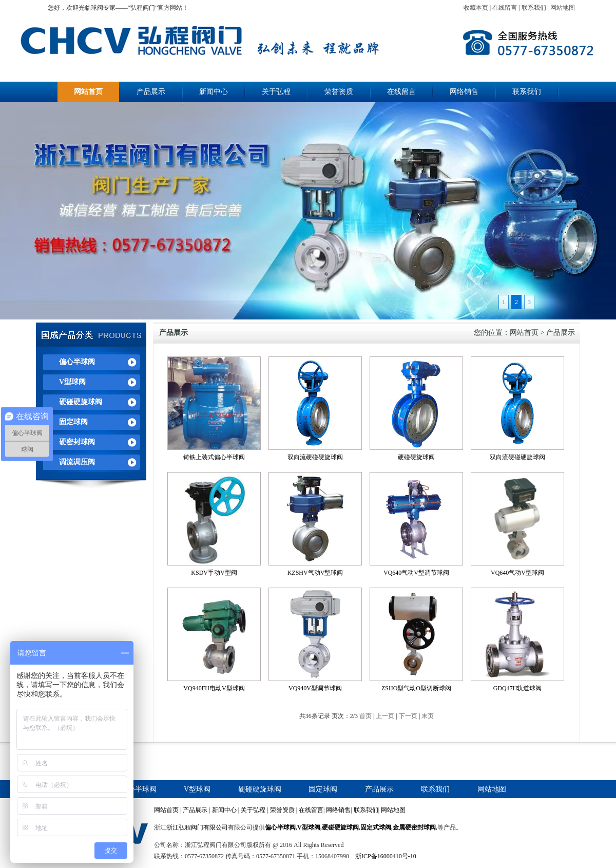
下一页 (408, 716)
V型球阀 (72, 382)
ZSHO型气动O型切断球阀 (416, 688)
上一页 (385, 716)
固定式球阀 (376, 827)
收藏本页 (476, 8)
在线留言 (505, 8)
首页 (365, 716)
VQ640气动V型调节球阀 (416, 573)
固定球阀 (73, 422)
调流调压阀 (77, 462)
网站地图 (563, 8)
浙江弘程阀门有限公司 (197, 827)
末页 (428, 716)
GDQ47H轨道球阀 (518, 688)
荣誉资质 (339, 92)
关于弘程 (276, 92)
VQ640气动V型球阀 (517, 573)
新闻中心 (214, 92)
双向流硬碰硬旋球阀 (315, 457)
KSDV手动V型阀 (214, 573)
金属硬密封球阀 (414, 827)
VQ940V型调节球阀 (315, 688)
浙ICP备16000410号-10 (386, 856)
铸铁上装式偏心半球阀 (214, 457)
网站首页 (88, 92)
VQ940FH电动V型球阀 (214, 688)
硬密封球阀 (77, 442)
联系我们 (534, 8)
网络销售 (464, 92)
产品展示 (151, 92)
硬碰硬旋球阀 (81, 402)
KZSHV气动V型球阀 (315, 573)
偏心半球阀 (77, 362)
